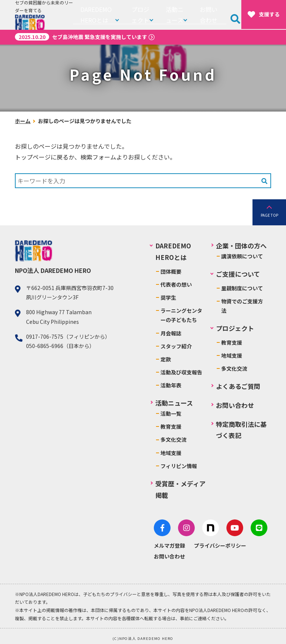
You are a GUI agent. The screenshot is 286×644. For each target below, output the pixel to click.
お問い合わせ (212, 15)
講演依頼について (242, 256)
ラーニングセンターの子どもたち (182, 315)
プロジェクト (141, 15)
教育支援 (172, 426)
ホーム (23, 121)
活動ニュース (175, 15)
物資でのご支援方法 (242, 306)
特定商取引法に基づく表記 (241, 430)
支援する (264, 15)
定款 (166, 359)
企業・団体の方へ (241, 246)
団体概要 (172, 271)
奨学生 (169, 297)
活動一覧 (172, 413)
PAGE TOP (269, 215)
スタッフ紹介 (177, 346)
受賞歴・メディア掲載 (181, 489)
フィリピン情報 (179, 466)
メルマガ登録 (170, 542)
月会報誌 (172, 333)
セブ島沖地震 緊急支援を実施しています (81, 37)
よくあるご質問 (238, 386)
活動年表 (172, 385)
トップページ (33, 157)
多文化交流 (174, 439)
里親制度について (242, 288)
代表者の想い (177, 284)
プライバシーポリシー (221, 542)
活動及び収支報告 (182, 372)
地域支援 (172, 453)
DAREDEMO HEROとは (96, 15)
